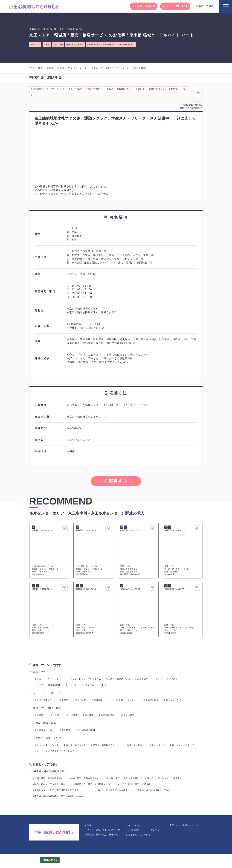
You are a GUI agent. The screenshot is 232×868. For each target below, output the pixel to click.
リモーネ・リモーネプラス (80, 685)
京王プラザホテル (42, 700)
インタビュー (134, 825)
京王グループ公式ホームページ (185, 825)
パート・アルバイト (175, 6)
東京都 (50, 68)
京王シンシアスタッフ (182, 745)
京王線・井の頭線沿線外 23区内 (153, 790)
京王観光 (63, 700)
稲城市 (61, 68)
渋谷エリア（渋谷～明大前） (84, 778)
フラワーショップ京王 (165, 679)
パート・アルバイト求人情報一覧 (102, 830)
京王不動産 (64, 730)
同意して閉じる (50, 860)
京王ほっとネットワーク (45, 745)
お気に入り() (205, 6)
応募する (116, 481)
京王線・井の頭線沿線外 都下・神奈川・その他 (58, 796)
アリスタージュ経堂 (131, 745)
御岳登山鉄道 (127, 715)
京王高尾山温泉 (150, 700)
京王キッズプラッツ (75, 745)
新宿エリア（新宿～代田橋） (48, 778)
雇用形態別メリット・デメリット (144, 830)
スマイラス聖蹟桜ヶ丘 (103, 745)
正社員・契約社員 (144, 6)
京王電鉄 (38, 715)
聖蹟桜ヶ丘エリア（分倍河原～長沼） (92, 784)
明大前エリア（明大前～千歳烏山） (163, 778)
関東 (41, 68)
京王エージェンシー (125, 700)
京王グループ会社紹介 (138, 835)
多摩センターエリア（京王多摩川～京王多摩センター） (61, 790)
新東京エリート (100, 700)
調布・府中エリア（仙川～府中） (50, 784)
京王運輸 (88, 715)
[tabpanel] (116, 155)
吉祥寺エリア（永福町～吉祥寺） (122, 778)
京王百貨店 (142, 679)
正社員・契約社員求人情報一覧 (101, 834)
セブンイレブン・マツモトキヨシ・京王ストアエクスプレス (99, 679)
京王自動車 (71, 715)
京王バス (54, 715)
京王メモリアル (156, 745)
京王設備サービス (42, 730)
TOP (32, 68)
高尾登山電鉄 (106, 715)
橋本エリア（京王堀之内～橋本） (112, 790)
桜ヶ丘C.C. (80, 700)
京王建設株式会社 (85, 730)
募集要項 (36, 78)
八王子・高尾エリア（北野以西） (135, 784)
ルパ (103, 685)
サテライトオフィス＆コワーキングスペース (55, 751)
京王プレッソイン (174, 700)
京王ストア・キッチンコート (48, 679)
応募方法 (54, 78)
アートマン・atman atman (46, 685)
